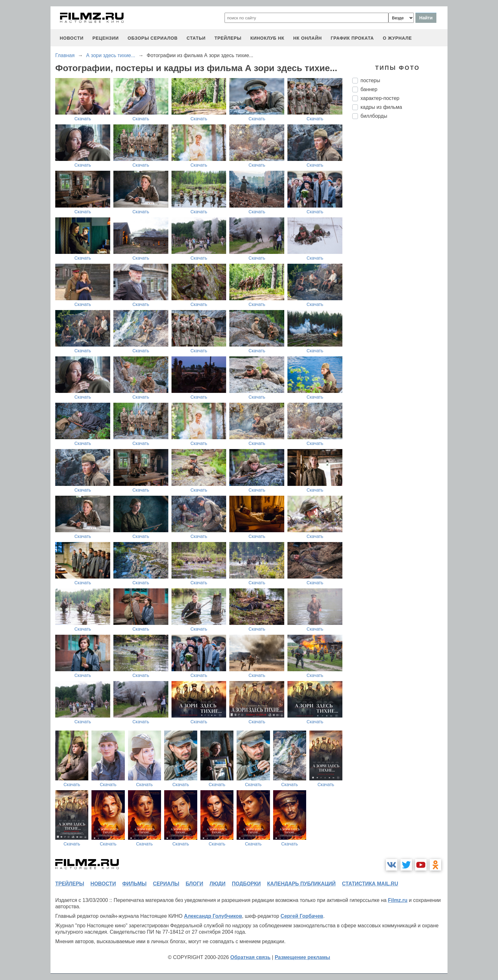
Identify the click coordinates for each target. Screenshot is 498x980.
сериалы (166, 884)
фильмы (134, 884)
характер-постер (380, 98)
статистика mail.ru (370, 884)
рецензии (106, 38)
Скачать (83, 119)
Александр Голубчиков (213, 916)
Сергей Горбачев (302, 916)
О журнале (397, 38)
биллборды (374, 116)
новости (72, 38)
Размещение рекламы (303, 957)
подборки (246, 884)
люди (218, 884)
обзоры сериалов (153, 38)
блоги (194, 884)
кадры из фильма (381, 107)
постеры (370, 80)
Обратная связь (250, 957)
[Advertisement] (400, 230)
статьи (196, 38)
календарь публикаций (301, 884)
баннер (369, 89)
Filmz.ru (397, 900)
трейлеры (228, 38)
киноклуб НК (267, 38)
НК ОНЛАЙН (307, 38)
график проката (352, 38)
